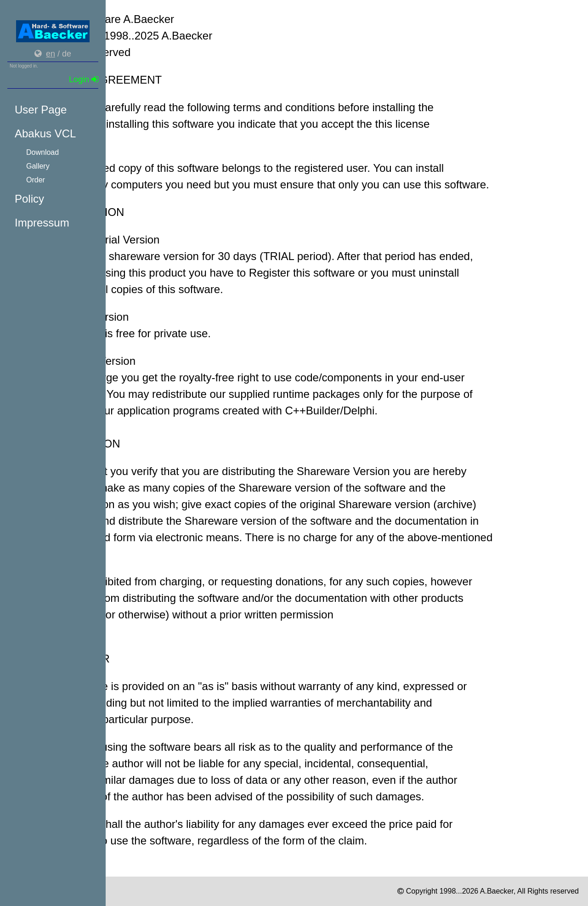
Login (84, 79)
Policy (29, 199)
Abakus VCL (45, 133)
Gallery (38, 166)
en (51, 54)
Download (42, 152)
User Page (41, 110)
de (67, 54)
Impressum (42, 223)
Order (36, 180)
